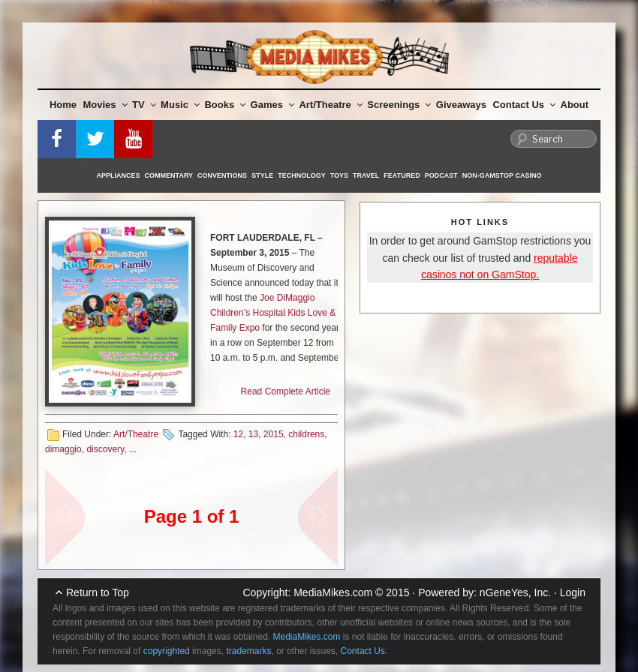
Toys (339, 175)
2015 (274, 434)
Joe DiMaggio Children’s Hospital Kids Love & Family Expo (273, 313)
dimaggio (63, 449)
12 (238, 434)
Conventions (222, 175)
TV (144, 105)
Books (225, 105)
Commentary (169, 175)
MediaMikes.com (333, 592)
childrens (306, 434)
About (575, 105)
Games (272, 105)
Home (63, 105)
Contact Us (524, 105)
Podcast (441, 175)
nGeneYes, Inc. (515, 592)
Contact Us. (364, 651)
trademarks (248, 651)
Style (262, 175)
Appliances (119, 175)
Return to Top (98, 592)
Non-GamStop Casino (502, 175)
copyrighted (167, 651)
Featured (402, 175)
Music (180, 105)
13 (253, 434)
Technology (302, 175)
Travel (366, 175)
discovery (105, 449)
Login (573, 592)
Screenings (399, 105)
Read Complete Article (286, 391)
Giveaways (461, 105)
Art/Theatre (330, 105)
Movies (105, 105)
